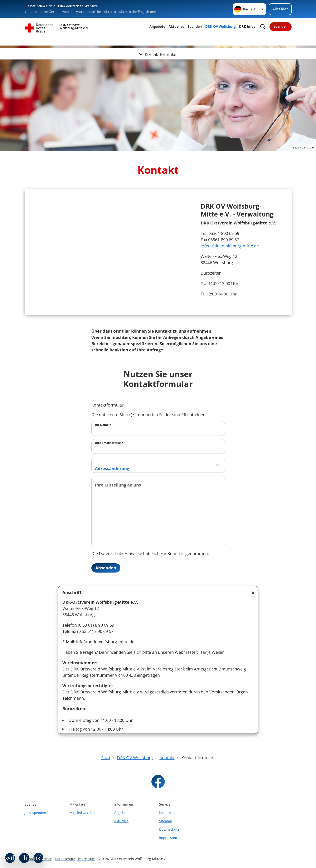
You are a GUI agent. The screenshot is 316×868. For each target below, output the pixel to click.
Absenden (106, 568)
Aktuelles (176, 27)
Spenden (195, 27)
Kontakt (165, 813)
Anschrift (72, 592)
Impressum (168, 838)
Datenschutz (169, 829)
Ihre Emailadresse (109, 443)
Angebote (157, 27)
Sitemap (166, 821)
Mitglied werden (82, 813)
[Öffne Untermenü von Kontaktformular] (158, 40)
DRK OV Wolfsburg (220, 27)
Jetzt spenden (35, 813)
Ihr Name (103, 425)
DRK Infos (247, 27)
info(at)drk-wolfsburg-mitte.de (230, 246)
